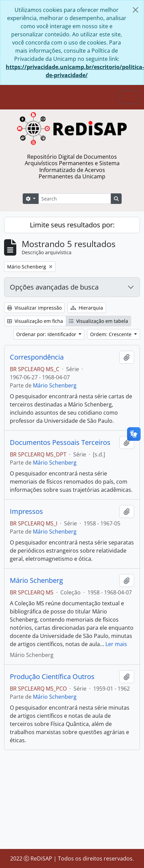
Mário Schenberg (55, 385)
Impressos (26, 511)
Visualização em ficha (35, 321)
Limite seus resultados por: (72, 225)
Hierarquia (87, 308)
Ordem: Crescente (111, 334)
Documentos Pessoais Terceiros (60, 442)
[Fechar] (136, 10)
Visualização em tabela (98, 321)
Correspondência (37, 357)
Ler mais (116, 644)
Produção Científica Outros (52, 677)
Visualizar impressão (34, 308)
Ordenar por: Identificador (47, 334)
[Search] (75, 199)
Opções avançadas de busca (54, 287)
